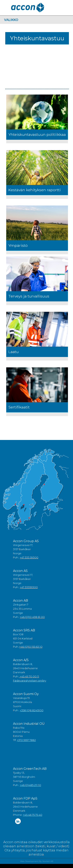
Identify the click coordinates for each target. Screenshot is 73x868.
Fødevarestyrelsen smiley (30, 681)
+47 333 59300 (29, 557)
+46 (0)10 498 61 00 (32, 617)
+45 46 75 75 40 (33, 815)
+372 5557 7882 (26, 740)
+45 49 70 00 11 (29, 676)
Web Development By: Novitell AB (37, 861)
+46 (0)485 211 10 (30, 785)
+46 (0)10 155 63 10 (31, 647)
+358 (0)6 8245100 (32, 710)
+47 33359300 (29, 587)
